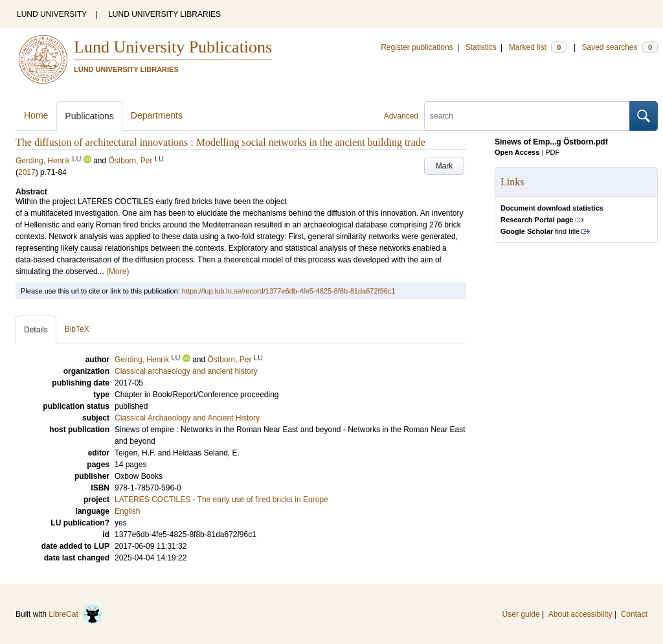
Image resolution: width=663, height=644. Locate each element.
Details (36, 330)
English (127, 511)
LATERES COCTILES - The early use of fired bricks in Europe (221, 500)
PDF (552, 152)
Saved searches (620, 47)
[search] (527, 116)
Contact (634, 614)
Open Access (517, 152)
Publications (89, 116)
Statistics (481, 47)
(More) (118, 271)
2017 (27, 172)
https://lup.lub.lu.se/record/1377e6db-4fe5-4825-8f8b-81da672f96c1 (289, 291)
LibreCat (76, 614)
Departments (157, 115)
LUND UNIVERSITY (52, 14)
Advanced (401, 116)
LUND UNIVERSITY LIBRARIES (164, 14)
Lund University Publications (173, 47)
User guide (521, 614)
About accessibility (580, 614)
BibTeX (77, 329)
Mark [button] (444, 166)
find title (540, 231)
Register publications (417, 47)
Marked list (538, 47)
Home (36, 115)
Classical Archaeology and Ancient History (187, 418)
